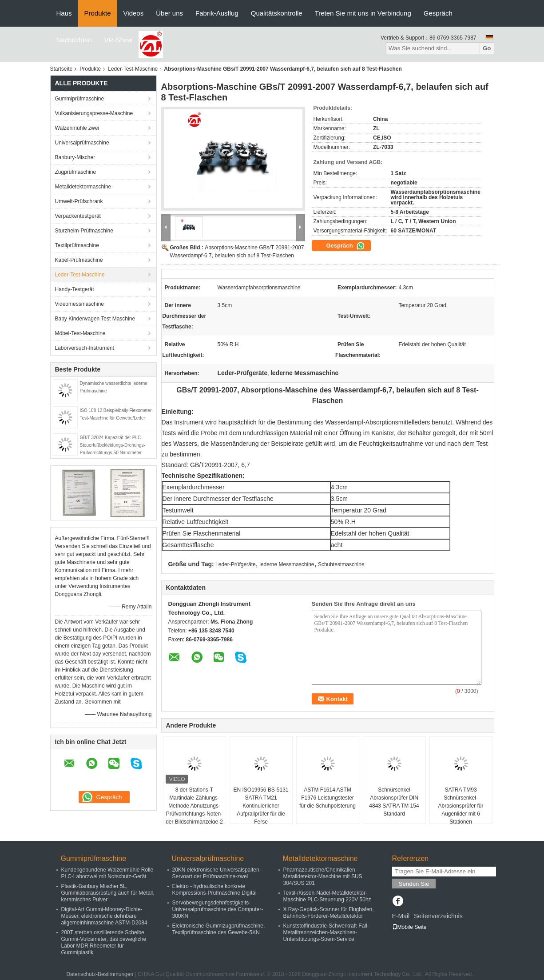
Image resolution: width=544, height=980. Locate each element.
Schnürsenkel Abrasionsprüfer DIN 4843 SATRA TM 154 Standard (394, 802)
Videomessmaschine (80, 304)
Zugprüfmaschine (76, 172)
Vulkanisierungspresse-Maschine (94, 113)
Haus (64, 13)
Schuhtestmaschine (341, 564)
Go (487, 48)
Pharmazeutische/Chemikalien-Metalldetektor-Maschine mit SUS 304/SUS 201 (323, 876)
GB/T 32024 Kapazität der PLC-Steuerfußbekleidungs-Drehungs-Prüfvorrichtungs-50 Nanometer (113, 445)
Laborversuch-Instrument (85, 348)
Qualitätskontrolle (277, 13)
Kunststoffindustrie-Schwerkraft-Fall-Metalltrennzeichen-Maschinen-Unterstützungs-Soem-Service (326, 932)
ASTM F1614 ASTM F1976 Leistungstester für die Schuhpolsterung (328, 798)
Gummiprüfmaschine (80, 99)
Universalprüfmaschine (82, 143)
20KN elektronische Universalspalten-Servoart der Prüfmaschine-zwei (217, 873)
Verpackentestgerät (78, 216)
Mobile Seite (409, 927)
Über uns (169, 13)
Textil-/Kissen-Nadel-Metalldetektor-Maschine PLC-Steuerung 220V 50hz (327, 896)
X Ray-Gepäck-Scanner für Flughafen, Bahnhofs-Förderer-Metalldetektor (329, 913)
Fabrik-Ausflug (217, 13)
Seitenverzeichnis (438, 916)
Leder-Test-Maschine (133, 69)
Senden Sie (414, 884)
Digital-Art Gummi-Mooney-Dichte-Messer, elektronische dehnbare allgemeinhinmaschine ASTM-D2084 (104, 916)
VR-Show (118, 40)
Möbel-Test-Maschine (80, 333)
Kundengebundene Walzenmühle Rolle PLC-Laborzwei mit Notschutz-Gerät (107, 873)
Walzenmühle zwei (77, 128)
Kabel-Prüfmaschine (79, 260)
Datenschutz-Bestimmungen (100, 974)
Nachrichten (74, 40)
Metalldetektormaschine (83, 187)
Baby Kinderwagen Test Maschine (95, 319)
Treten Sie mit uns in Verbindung (363, 13)
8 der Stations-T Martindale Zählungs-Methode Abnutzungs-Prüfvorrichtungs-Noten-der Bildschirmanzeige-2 (194, 806)
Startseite (62, 69)
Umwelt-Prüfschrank (79, 201)
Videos (134, 13)
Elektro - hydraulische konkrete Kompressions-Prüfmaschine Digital (214, 890)
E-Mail (401, 916)
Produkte (98, 13)
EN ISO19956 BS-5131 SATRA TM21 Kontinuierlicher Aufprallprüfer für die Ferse (261, 806)
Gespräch (438, 13)
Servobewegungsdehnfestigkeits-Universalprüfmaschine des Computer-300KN (218, 909)
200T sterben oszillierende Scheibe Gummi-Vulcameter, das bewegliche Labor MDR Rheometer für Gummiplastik (104, 942)
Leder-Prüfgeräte (236, 564)
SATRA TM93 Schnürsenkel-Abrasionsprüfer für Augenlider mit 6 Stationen (461, 806)
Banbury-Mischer (75, 157)
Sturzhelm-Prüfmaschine (84, 231)
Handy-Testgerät (75, 289)
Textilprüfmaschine (77, 245)
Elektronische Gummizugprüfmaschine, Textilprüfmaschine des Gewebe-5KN (219, 929)
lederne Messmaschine (287, 564)
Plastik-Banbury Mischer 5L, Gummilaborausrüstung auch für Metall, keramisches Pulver (108, 893)
